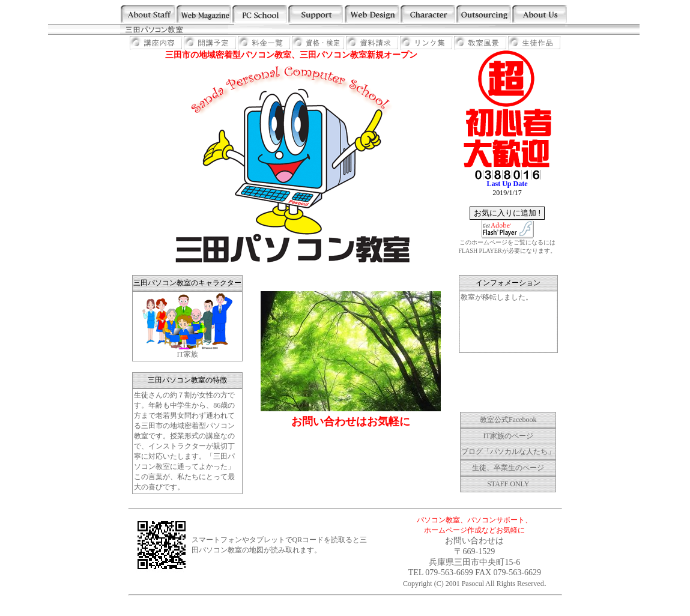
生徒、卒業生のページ (508, 468)
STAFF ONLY (508, 484)
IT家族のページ (508, 436)
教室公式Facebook (508, 420)
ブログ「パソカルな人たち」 (508, 451)
